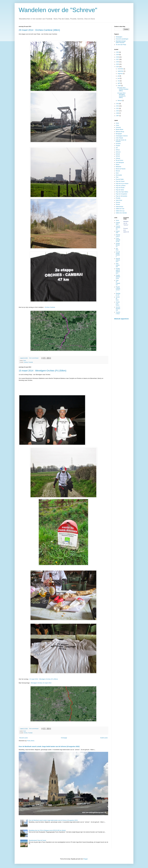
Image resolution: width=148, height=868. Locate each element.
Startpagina (119, 37)
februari (120, 101)
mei (119, 81)
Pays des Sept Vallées (122, 192)
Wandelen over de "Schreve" (58, 10)
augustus (120, 74)
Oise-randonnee (118, 265)
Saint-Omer (119, 200)
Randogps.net (118, 294)
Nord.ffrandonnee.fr (118, 260)
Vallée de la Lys (120, 211)
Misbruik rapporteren (121, 319)
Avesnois (118, 127)
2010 (118, 111)
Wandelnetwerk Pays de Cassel (37, 840)
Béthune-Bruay (120, 132)
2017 (118, 59)
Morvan (118, 171)
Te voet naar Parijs (121, 45)
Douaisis (118, 144)
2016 (118, 62)
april (119, 83)
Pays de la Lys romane (122, 184)
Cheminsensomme (118, 228)
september (121, 71)
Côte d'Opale (119, 138)
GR (117, 148)
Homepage (64, 738)
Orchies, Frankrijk (28, 733)
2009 (118, 113)
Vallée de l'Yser (120, 209)
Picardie (118, 198)
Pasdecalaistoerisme (118, 277)
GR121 (118, 150)
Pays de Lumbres (121, 186)
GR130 (118, 156)
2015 (118, 64)
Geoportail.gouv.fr (118, 245)
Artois (117, 125)
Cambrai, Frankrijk (28, 362)
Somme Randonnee (118, 309)
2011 (118, 108)
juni (119, 78)
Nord (25, 360)
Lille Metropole (120, 163)
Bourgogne (119, 134)
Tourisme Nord (118, 313)
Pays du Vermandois (121, 196)
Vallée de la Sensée (121, 213)
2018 (118, 57)
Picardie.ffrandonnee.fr (118, 289)
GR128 (118, 154)
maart (119, 86)
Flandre (118, 146)
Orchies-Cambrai (50, 307)
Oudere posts (104, 738)
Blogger (86, 859)
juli (119, 76)
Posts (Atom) (31, 741)
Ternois (118, 204)
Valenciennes (119, 207)
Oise (117, 177)
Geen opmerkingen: (34, 358)
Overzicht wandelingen (122, 39)
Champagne (118, 223)
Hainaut (118, 158)
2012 (118, 106)
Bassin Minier (120, 129)
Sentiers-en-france (118, 304)
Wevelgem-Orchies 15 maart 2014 (41, 683)
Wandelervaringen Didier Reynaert (121, 42)
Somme (118, 202)
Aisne (117, 123)
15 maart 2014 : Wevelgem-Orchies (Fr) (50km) (42, 371)
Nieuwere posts (23, 738)
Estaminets (118, 232)
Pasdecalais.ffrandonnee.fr (118, 271)
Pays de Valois (120, 190)
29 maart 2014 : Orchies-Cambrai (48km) (39, 30)
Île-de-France (119, 160)
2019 (118, 55)
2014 (118, 67)
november (121, 69)
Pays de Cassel (120, 181)
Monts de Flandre (121, 169)
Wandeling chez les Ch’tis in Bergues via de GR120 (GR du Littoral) (47, 830)
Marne (118, 165)
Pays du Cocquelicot (121, 194)
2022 (118, 52)
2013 (118, 104)
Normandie (119, 175)
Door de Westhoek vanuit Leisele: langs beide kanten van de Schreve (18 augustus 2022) (49, 746)
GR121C (118, 152)
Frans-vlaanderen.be (118, 240)
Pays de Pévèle (120, 188)
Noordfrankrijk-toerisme (118, 254)
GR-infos (117, 249)
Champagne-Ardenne (122, 136)
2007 (118, 116)
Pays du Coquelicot (118, 283)
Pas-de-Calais (120, 179)
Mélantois (118, 167)
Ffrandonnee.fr (118, 236)
